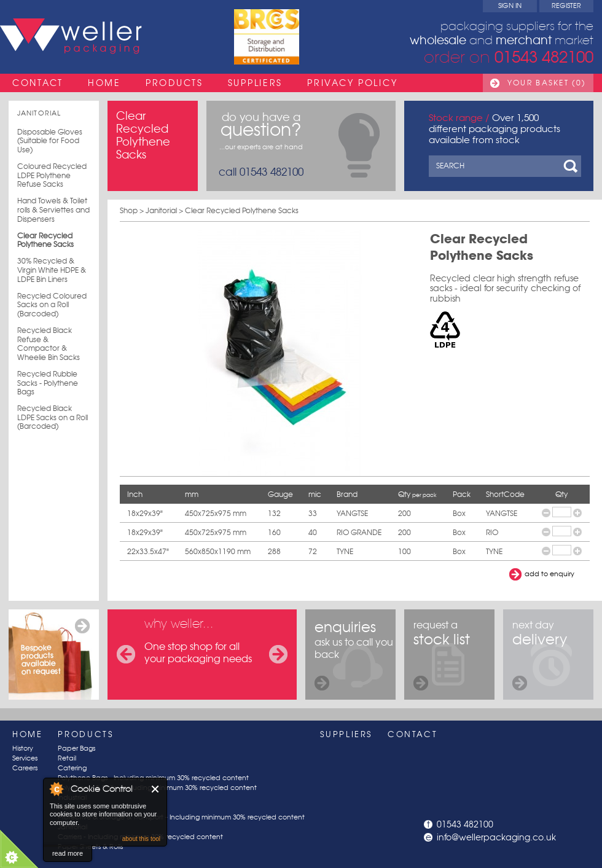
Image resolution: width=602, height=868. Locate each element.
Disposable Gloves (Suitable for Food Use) (50, 141)
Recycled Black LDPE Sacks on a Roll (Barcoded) (53, 417)
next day (540, 655)
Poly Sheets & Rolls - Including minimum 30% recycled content (157, 788)
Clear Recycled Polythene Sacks (45, 240)
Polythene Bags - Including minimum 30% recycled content (153, 778)
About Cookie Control (56, 789)
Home (104, 83)
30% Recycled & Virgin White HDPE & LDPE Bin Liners (52, 270)
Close (156, 789)
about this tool (141, 839)
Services (25, 758)
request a (442, 655)
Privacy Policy (352, 83)
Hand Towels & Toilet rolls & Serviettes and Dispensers (53, 210)
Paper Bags (76, 749)
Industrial (72, 798)
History (23, 749)
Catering (72, 768)
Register (566, 6)
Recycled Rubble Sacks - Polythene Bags (48, 383)
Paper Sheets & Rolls (90, 847)
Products (174, 83)
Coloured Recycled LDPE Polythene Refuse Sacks (52, 175)
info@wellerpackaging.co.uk (496, 837)
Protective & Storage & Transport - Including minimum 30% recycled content (181, 817)
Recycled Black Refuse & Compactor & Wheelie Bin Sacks (49, 344)
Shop (129, 210)
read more (68, 853)
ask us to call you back (354, 655)
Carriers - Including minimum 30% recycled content (140, 837)
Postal (67, 807)
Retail (67, 758)
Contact (38, 83)
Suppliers (255, 83)
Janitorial (39, 113)
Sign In (510, 6)
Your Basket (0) (547, 83)
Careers (25, 768)
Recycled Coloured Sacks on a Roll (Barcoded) (52, 305)
